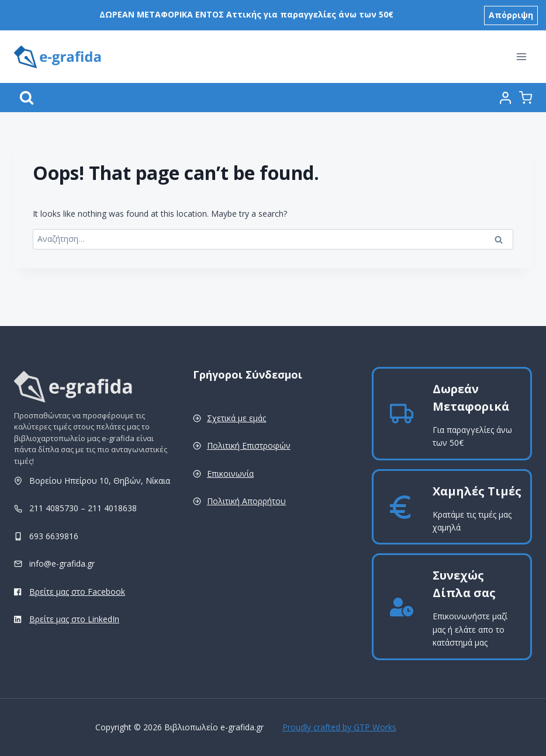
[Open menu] (521, 57)
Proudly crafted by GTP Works (339, 727)
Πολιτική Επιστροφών (249, 445)
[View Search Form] (27, 98)
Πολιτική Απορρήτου (246, 501)
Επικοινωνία (230, 474)
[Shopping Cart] (526, 98)
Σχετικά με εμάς (236, 418)
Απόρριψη (511, 15)
